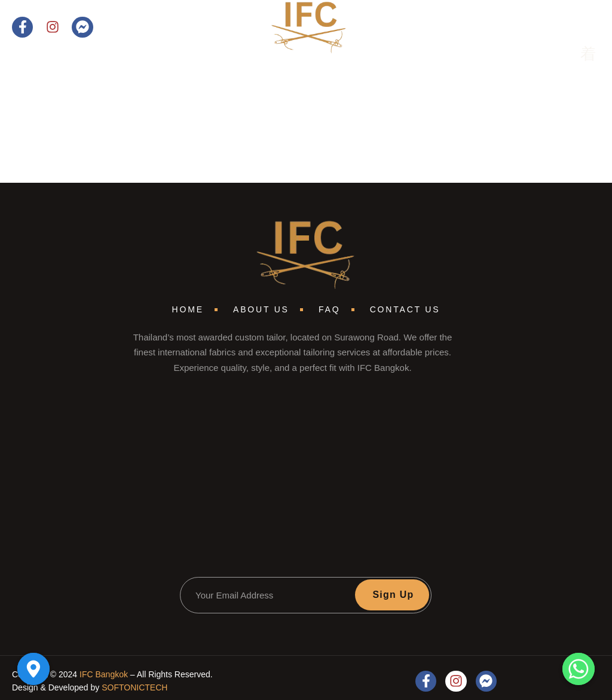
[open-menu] (580, 55)
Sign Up (393, 595)
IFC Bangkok (104, 674)
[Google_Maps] (33, 669)
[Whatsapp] (579, 669)
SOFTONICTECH (134, 687)
